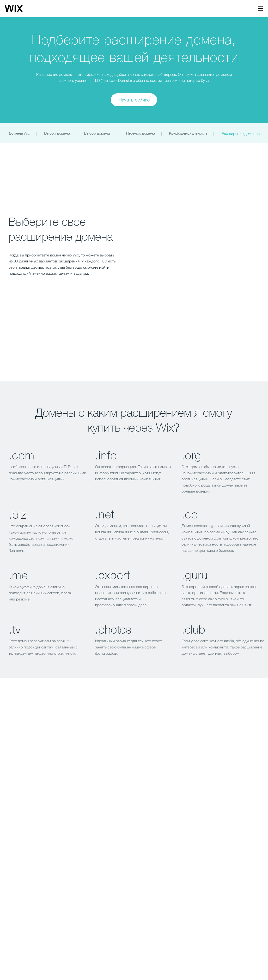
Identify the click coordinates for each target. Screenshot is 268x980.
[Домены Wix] (20, 133)
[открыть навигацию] (260, 9)
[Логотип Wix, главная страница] (14, 9)
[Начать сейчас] (134, 100)
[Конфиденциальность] (189, 133)
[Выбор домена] (97, 133)
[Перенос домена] (141, 133)
